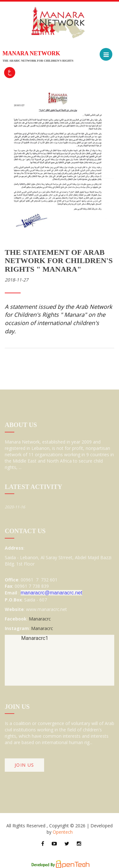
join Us (24, 765)
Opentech (63, 832)
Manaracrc (40, 619)
